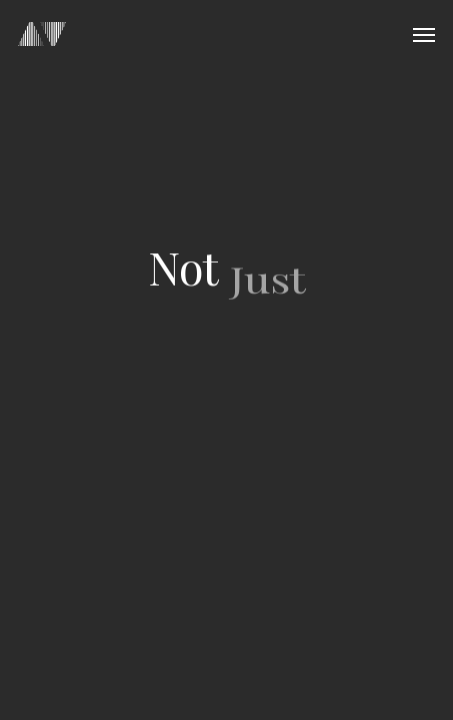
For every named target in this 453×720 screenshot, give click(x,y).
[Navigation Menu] (424, 34)
